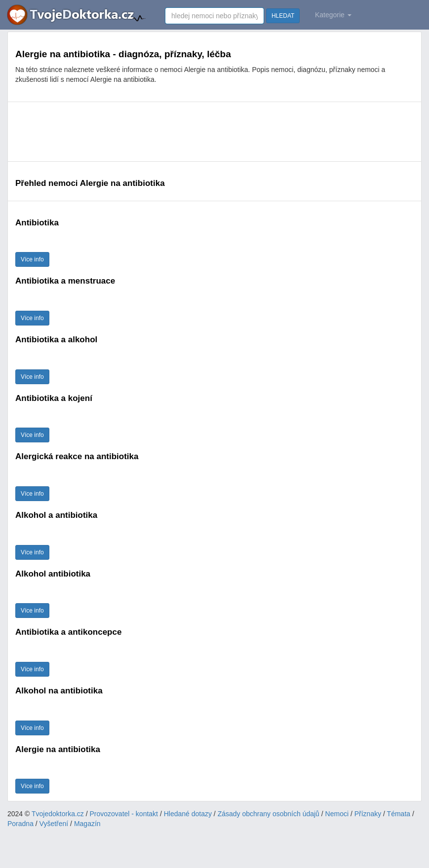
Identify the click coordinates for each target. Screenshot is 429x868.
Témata (399, 814)
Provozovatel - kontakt (124, 814)
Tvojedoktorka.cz (58, 814)
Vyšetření (54, 824)
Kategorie (333, 15)
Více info (32, 259)
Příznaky (368, 814)
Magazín (87, 824)
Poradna (20, 824)
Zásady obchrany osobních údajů (269, 814)
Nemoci (337, 814)
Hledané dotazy (188, 814)
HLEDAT (283, 16)
